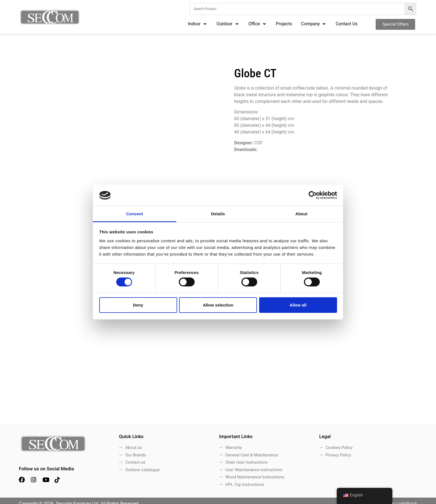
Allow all (298, 305)
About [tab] (301, 214)
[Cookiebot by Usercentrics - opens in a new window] (313, 195)
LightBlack (407, 498)
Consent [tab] (135, 214)
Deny (138, 305)
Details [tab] (218, 214)
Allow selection (218, 305)
